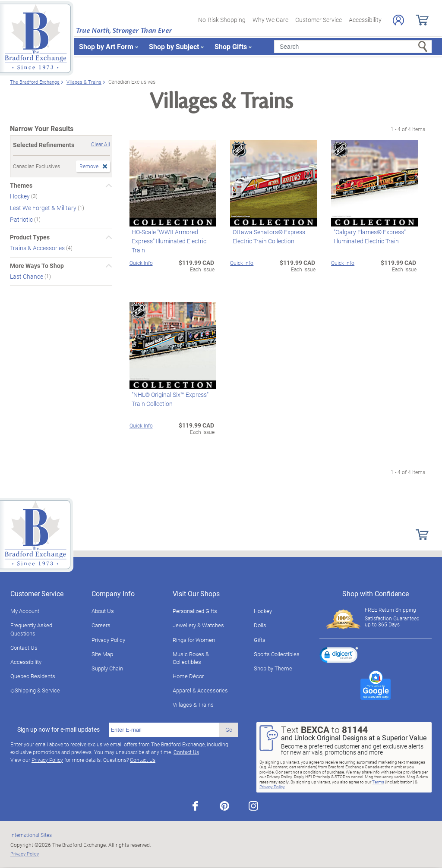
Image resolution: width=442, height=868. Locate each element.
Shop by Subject (174, 46)
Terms (378, 782)
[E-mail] (164, 730)
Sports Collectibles (277, 654)
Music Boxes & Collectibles (191, 658)
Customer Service (319, 20)
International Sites (31, 835)
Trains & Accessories (38, 248)
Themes (21, 186)
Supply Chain (107, 668)
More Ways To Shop (37, 266)
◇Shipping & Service (35, 690)
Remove (89, 166)
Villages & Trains (193, 704)
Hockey (21, 196)
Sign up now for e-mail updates (58, 730)
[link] (339, 656)
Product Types (30, 237)
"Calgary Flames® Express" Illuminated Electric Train (367, 236)
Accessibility (365, 20)
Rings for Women (194, 640)
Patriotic (22, 219)
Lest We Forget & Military (44, 208)
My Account (25, 611)
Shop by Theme (273, 668)
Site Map (102, 654)
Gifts (260, 640)
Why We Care (270, 20)
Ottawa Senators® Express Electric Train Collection (266, 236)
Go (229, 730)
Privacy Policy (108, 640)
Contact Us (24, 648)
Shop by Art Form (106, 46)
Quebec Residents (33, 676)
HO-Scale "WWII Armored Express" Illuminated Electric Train (167, 241)
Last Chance (27, 276)
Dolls (260, 625)
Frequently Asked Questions (31, 629)
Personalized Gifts (195, 611)
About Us (103, 611)
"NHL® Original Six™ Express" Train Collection (168, 399)
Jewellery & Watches (198, 625)
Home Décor (188, 676)
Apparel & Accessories (200, 690)
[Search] (353, 47)
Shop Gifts (231, 46)
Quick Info (141, 263)
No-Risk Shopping (222, 20)
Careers (101, 625)
